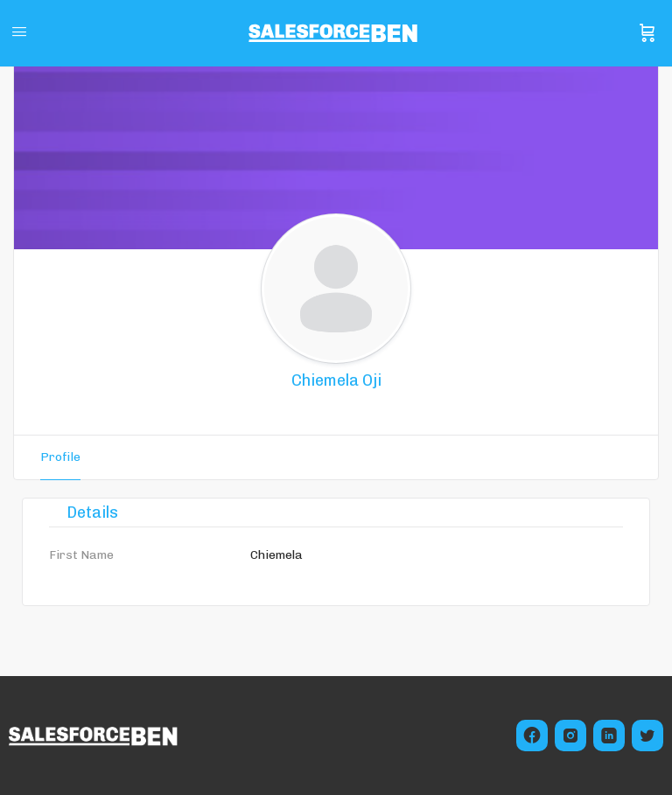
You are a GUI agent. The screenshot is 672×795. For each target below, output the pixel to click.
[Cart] (647, 33)
